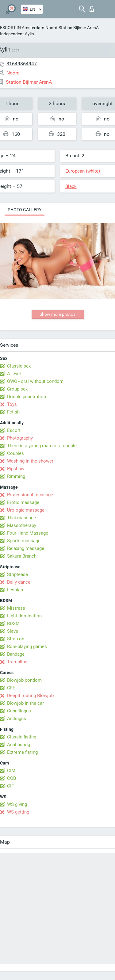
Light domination (24, 616)
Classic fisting (22, 737)
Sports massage (24, 541)
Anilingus (17, 719)
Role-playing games (27, 646)
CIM (11, 771)
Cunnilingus (19, 711)
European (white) (83, 171)
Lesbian (15, 590)
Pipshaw (16, 469)
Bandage (16, 654)
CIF (10, 786)
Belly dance (19, 582)
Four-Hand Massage (28, 533)
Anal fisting (19, 745)
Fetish (13, 412)
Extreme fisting (22, 752)
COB (11, 778)
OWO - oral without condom (35, 381)
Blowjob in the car (25, 703)
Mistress (16, 608)
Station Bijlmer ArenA (79, 28)
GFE (11, 688)
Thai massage (21, 518)
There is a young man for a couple (42, 446)
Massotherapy (22, 525)
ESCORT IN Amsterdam (22, 28)
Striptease (17, 574)
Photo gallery (25, 210)
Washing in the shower (30, 461)
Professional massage (30, 495)
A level (14, 374)
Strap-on (16, 639)
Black (71, 186)
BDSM (13, 623)
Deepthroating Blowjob (30, 696)
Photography (20, 438)
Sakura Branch (22, 556)
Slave (13, 631)
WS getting (18, 812)
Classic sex (19, 366)
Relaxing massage (26, 548)
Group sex (17, 389)
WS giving (17, 804)
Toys (12, 404)
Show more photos (57, 314)
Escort (14, 430)
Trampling (17, 662)
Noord (51, 28)
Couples (15, 453)
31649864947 (22, 64)
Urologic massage (26, 510)
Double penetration (27, 397)
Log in (92, 9)
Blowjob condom (24, 680)
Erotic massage (23, 502)
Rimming (16, 476)
